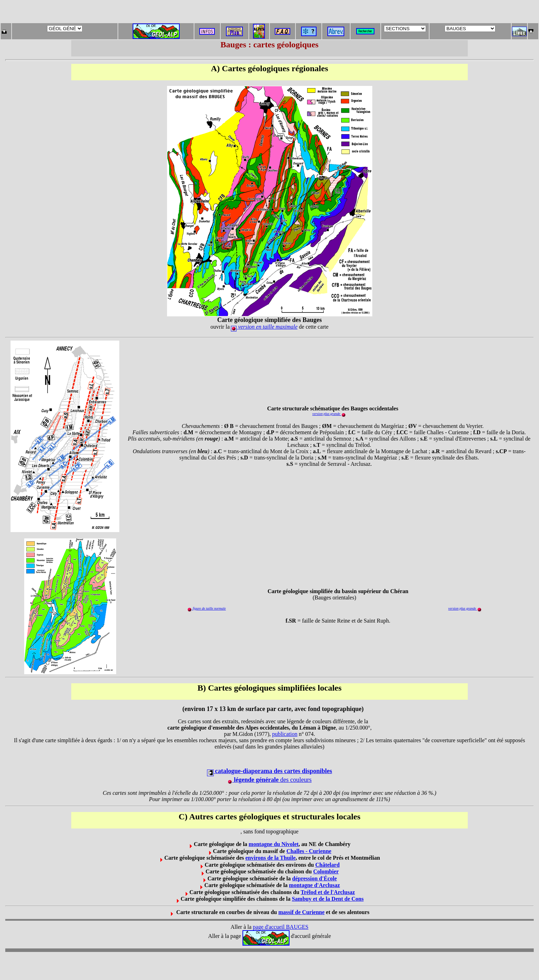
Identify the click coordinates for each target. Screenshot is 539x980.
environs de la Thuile (270, 858)
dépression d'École (315, 878)
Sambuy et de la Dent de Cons (328, 899)
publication (285, 734)
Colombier (326, 871)
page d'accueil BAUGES (281, 927)
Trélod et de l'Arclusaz (328, 892)
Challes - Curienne (309, 851)
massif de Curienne (301, 912)
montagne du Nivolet (274, 844)
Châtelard (327, 865)
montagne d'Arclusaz (315, 885)
